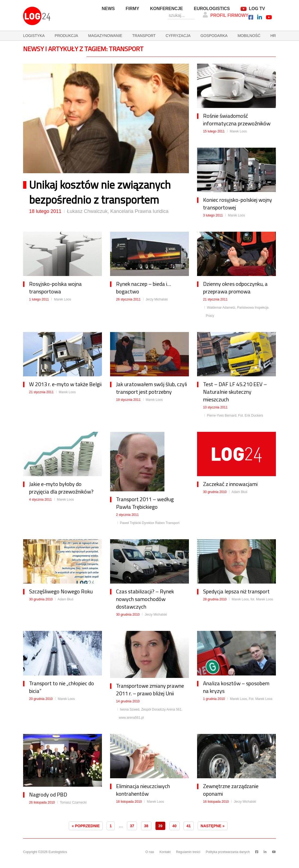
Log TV (257, 9)
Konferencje (166, 9)
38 (146, 826)
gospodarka (214, 36)
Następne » (213, 826)
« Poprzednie (86, 826)
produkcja (66, 36)
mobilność (249, 36)
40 (175, 826)
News (108, 9)
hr (273, 36)
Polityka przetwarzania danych (228, 852)
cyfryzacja (178, 36)
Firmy (132, 9)
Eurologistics (212, 9)
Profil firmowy (226, 15)
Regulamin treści (188, 852)
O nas (150, 852)
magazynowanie (105, 36)
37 (132, 826)
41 (189, 826)
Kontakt (165, 852)
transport (144, 36)
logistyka (34, 36)
